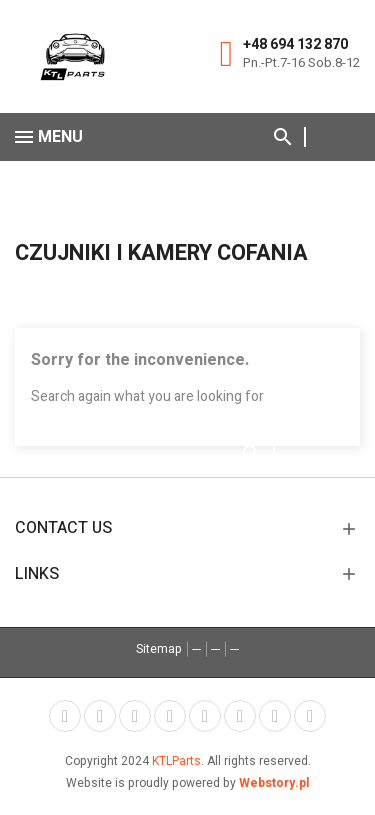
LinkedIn (310, 716)
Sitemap (159, 649)
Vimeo (240, 716)
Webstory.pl (274, 783)
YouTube (170, 716)
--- (196, 649)
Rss (135, 716)
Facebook (65, 716)
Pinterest (205, 716)
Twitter (100, 716)
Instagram (275, 716)
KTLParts (176, 761)
